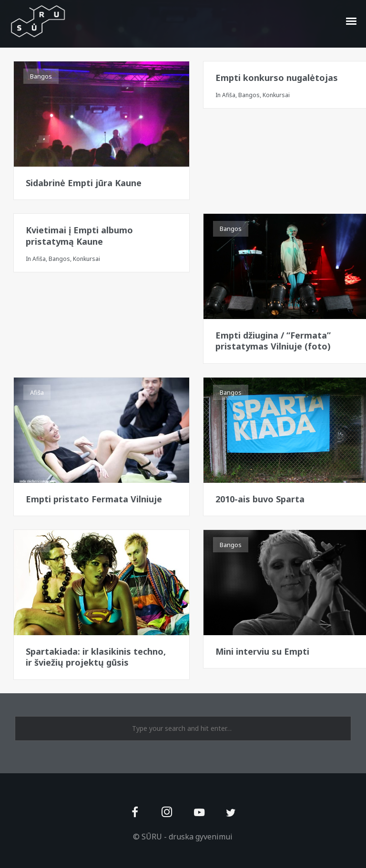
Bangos (41, 76)
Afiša (229, 95)
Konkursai (276, 95)
